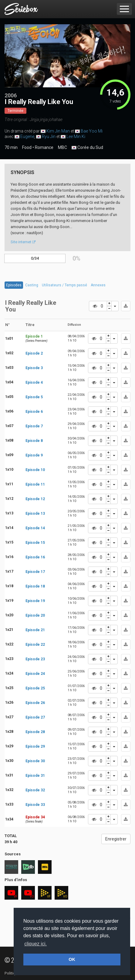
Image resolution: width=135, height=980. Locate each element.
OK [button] (72, 959)
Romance (44, 147)
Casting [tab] (32, 285)
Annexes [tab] (98, 285)
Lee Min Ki (76, 136)
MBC (62, 147)
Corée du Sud (87, 148)
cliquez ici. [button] (35, 944)
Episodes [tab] (14, 285)
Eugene (27, 136)
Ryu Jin (49, 136)
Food (27, 147)
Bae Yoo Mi (92, 131)
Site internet (23, 242)
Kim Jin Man (58, 131)
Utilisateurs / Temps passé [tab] (64, 285)
